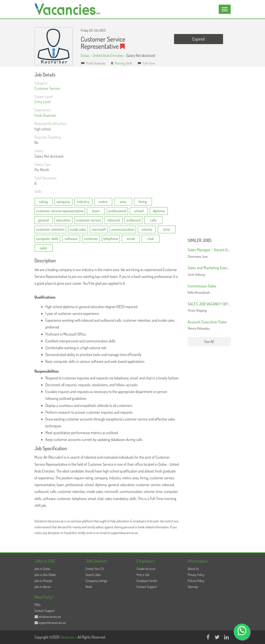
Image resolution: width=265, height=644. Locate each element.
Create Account (146, 569)
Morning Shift (123, 63)
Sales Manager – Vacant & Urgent (214, 250)
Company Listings (96, 581)
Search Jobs (93, 575)
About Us (193, 569)
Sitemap (193, 587)
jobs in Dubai (42, 569)
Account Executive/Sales (207, 322)
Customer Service (47, 88)
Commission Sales (202, 286)
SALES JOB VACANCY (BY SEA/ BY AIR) (219, 304)
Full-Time (149, 63)
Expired (198, 39)
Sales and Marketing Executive (211, 268)
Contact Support (147, 587)
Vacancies (68, 637)
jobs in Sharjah (44, 581)
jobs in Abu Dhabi (45, 575)
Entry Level (43, 102)
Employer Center (147, 581)
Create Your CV (95, 569)
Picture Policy (196, 581)
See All (209, 341)
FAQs (38, 605)
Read (89, 587)
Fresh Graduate (96, 63)
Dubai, (86, 55)
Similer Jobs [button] (200, 241)
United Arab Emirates (108, 55)
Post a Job (143, 575)
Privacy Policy (196, 575)
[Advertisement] (209, 154)
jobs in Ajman (43, 587)
